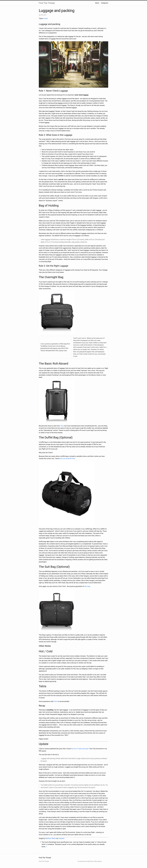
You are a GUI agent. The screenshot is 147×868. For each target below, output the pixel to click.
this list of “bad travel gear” (80, 749)
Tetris (56, 701)
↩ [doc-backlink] (46, 847)
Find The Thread (47, 3)
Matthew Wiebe (50, 838)
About (97, 3)
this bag (87, 586)
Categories (105, 3)
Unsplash (61, 838)
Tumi (62, 426)
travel (46, 18)
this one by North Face (68, 459)
